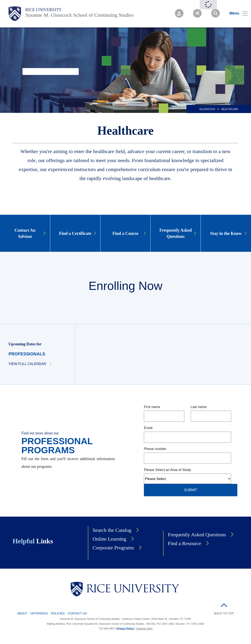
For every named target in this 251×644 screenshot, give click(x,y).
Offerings (39, 613)
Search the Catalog (112, 530)
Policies (58, 613)
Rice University (44, 10)
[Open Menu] (236, 13)
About (22, 613)
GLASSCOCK (207, 109)
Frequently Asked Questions (197, 535)
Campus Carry (144, 629)
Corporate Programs (113, 548)
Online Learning (109, 539)
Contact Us (77, 613)
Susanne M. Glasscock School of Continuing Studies (79, 15)
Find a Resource (185, 543)
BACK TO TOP (224, 613)
